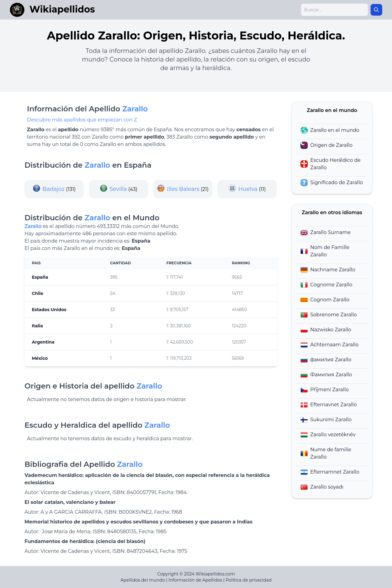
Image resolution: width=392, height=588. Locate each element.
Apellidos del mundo (143, 580)
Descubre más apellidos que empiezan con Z (82, 120)
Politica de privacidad (249, 580)
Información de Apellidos (195, 580)
